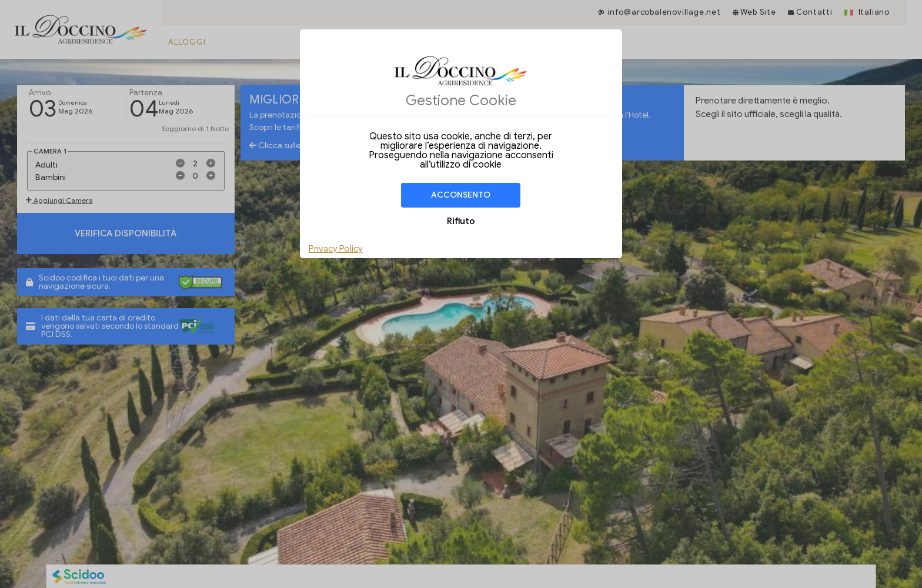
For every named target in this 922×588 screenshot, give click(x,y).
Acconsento (461, 195)
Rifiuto (461, 221)
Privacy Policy (336, 249)
